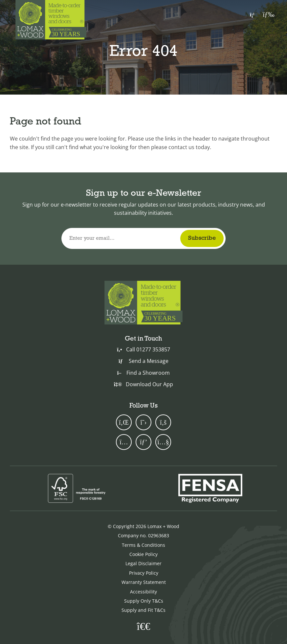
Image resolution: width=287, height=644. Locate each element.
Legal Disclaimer (143, 563)
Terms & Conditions (143, 545)
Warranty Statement (144, 582)
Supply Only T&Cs (144, 601)
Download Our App (143, 384)
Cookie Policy (143, 554)
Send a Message (143, 361)
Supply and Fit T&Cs (143, 610)
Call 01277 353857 (143, 349)
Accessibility (143, 592)
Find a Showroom (143, 373)
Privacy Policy (144, 573)
